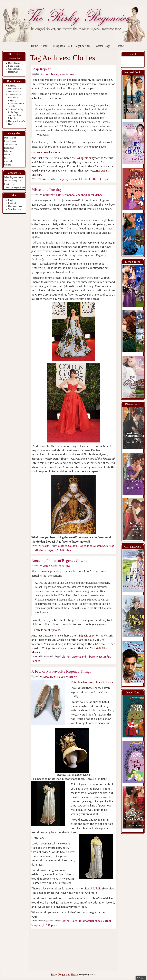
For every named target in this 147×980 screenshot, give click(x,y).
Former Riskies (49, 179)
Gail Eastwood (15, 69)
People (7, 155)
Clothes (94, 179)
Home (35, 46)
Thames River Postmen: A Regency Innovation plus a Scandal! (16, 100)
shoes (98, 921)
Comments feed (15, 206)
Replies (105, 179)
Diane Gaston (14, 63)
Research (8, 161)
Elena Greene (14, 66)
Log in (11, 200)
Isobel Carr (13, 72)
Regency (64, 179)
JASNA (54, 550)
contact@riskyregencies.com (17, 187)
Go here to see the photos (46, 152)
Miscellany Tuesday (46, 190)
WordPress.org (15, 209)
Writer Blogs (104, 46)
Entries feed (14, 203)
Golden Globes (77, 546)
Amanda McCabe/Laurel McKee (83, 195)
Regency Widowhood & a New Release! (16, 89)
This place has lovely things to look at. (93, 682)
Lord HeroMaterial (83, 921)
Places (7, 158)
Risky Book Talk (62, 46)
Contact (120, 46)
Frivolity (8, 151)
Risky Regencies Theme (65, 975)
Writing (8, 165)
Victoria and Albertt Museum (89, 657)
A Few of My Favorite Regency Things (61, 671)
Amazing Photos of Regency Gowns (59, 561)
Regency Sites (83, 46)
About (45, 46)
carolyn (73, 74)
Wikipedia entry (86, 158)
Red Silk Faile (93, 888)
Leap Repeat (41, 69)
